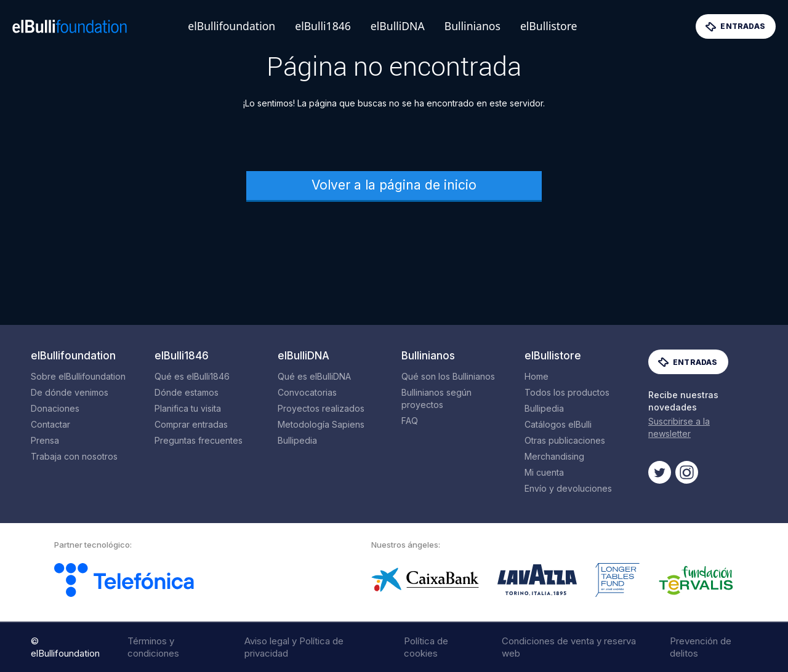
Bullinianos (472, 26)
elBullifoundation (231, 26)
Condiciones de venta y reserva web (569, 647)
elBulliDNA (398, 26)
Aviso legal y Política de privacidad (294, 647)
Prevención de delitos (701, 647)
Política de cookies (426, 647)
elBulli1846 (323, 26)
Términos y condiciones (153, 647)
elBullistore (549, 26)
